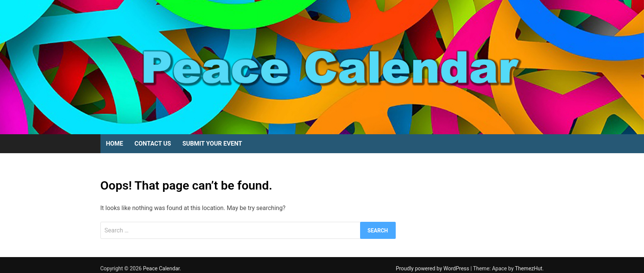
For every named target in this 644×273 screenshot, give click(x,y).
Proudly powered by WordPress (433, 268)
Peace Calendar (161, 268)
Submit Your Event (212, 144)
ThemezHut (528, 268)
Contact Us (153, 144)
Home (115, 144)
